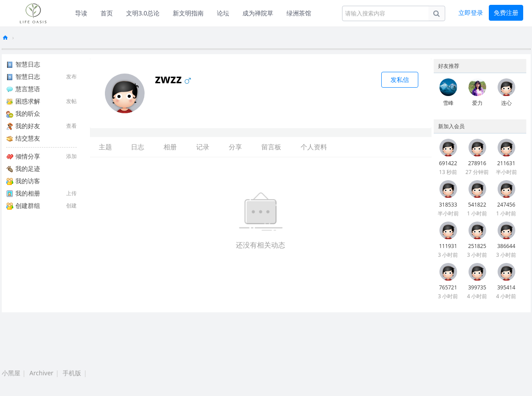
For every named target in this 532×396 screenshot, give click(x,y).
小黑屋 (11, 373)
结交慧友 (23, 138)
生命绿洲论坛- (5, 38)
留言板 (271, 147)
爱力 (477, 103)
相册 (170, 147)
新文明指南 (188, 13)
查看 (71, 126)
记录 (203, 147)
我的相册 (23, 193)
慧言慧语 (23, 89)
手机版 (72, 373)
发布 (71, 76)
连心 (506, 103)
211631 (506, 163)
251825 (477, 246)
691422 (448, 163)
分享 (235, 147)
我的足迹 (23, 168)
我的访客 (23, 181)
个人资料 (314, 147)
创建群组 (23, 205)
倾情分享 (23, 156)
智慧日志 (23, 64)
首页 (107, 13)
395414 (506, 287)
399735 (477, 287)
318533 (448, 205)
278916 (477, 163)
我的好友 (23, 126)
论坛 (223, 13)
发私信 (400, 80)
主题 (105, 147)
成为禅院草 (258, 13)
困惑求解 (23, 101)
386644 (506, 246)
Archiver (41, 373)
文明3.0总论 (143, 13)
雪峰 (448, 103)
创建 (71, 205)
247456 (506, 205)
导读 (81, 13)
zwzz (181, 79)
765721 (448, 287)
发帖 (71, 101)
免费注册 (506, 13)
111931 (448, 246)
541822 (477, 205)
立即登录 (471, 13)
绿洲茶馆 (299, 13)
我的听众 (23, 113)
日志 (138, 147)
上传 (71, 193)
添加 (71, 156)
